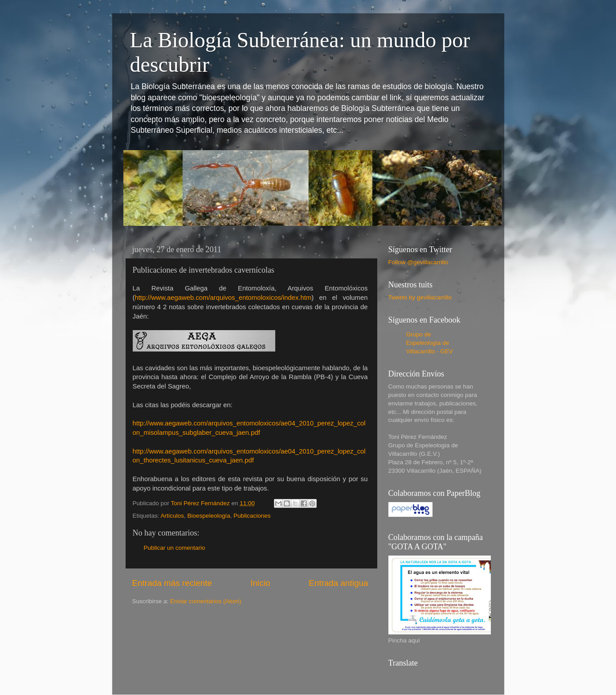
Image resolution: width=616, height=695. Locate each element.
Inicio (261, 583)
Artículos (173, 516)
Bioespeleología (209, 516)
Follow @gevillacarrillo (418, 262)
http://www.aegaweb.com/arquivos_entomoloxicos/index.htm (223, 298)
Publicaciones (252, 516)
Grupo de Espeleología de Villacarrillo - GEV (430, 343)
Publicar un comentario (175, 548)
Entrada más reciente (172, 583)
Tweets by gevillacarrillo (420, 297)
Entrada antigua (338, 583)
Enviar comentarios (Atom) (206, 601)
